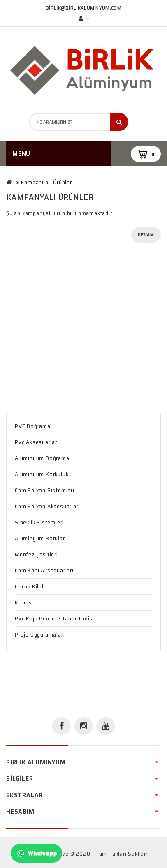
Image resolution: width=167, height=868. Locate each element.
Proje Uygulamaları (40, 634)
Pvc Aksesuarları (37, 442)
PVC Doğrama (33, 426)
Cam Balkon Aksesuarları (47, 506)
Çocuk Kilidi (30, 586)
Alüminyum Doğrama (42, 458)
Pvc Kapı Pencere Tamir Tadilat (56, 618)
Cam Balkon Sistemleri (45, 490)
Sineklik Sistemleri (39, 522)
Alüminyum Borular (40, 538)
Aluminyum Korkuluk (42, 474)
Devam (146, 235)
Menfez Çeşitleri (36, 554)
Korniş (23, 602)
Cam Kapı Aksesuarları (44, 570)
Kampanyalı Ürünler (46, 182)
